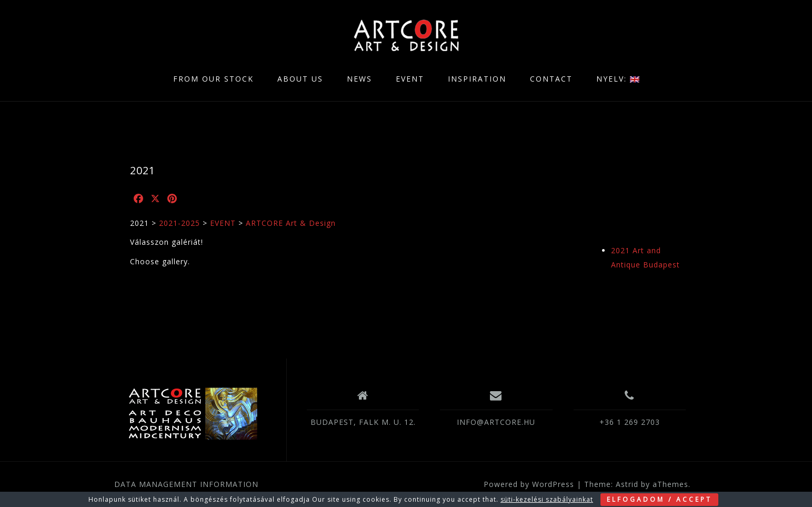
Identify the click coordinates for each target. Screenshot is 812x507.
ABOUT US (300, 79)
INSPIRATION (477, 79)
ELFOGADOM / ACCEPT (659, 499)
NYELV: (618, 79)
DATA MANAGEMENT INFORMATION (186, 484)
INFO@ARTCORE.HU (496, 422)
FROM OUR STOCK (213, 79)
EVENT (410, 79)
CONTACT (551, 79)
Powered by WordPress (529, 484)
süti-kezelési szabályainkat (547, 499)
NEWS (359, 79)
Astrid (627, 484)
